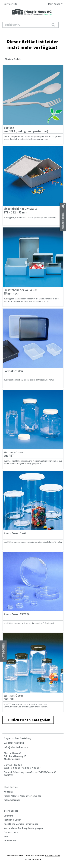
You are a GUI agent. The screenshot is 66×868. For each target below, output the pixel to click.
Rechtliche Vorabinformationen (21, 824)
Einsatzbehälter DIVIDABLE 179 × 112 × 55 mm (21, 211)
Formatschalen (13, 371)
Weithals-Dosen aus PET (14, 454)
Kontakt (8, 792)
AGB (6, 836)
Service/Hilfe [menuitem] (11, 4)
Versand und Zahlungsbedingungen (23, 828)
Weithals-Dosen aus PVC (14, 697)
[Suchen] (53, 25)
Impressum (10, 841)
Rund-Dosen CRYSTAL (17, 614)
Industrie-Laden (12, 820)
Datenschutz (11, 832)
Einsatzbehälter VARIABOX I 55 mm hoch (21, 292)
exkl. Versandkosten (53, 855)
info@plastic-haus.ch (16, 747)
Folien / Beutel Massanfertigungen (23, 796)
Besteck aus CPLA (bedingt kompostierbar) (26, 129)
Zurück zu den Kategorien (27, 720)
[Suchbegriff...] (31, 25)
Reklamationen (12, 800)
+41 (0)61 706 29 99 (14, 743)
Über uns (9, 816)
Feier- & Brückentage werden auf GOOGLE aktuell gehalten (30, 773)
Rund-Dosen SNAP (15, 533)
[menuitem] (55, 4)
